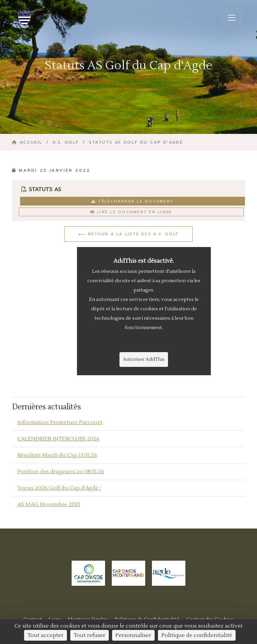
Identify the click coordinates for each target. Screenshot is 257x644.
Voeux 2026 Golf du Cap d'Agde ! (59, 488)
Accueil (28, 142)
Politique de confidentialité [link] (197, 635)
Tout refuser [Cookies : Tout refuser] (90, 635)
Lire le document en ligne (131, 212)
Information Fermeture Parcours (60, 422)
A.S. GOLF (66, 142)
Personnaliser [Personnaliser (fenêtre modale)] (133, 635)
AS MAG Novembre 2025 (49, 504)
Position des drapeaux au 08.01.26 (61, 472)
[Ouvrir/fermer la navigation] (232, 18)
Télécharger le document (133, 201)
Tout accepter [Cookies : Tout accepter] (46, 635)
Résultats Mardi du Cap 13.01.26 (57, 455)
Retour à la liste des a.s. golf (129, 234)
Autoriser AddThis (144, 359)
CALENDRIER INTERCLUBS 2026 (58, 439)
